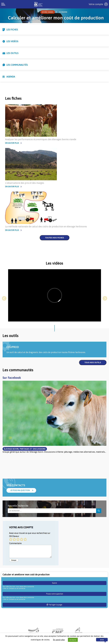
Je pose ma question (20, 490)
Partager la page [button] (55, 605)
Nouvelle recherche (18, 506)
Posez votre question (55, 594)
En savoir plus (12, 143)
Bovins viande (48, 12)
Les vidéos (12, 41)
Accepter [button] (73, 640)
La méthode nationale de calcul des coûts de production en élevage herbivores (46, 226)
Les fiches (12, 30)
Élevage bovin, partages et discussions (25, 449)
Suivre (54, 583)
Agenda (11, 77)
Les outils (12, 53)
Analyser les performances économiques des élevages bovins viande (41, 139)
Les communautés (17, 65)
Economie (63, 12)
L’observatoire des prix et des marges (25, 183)
